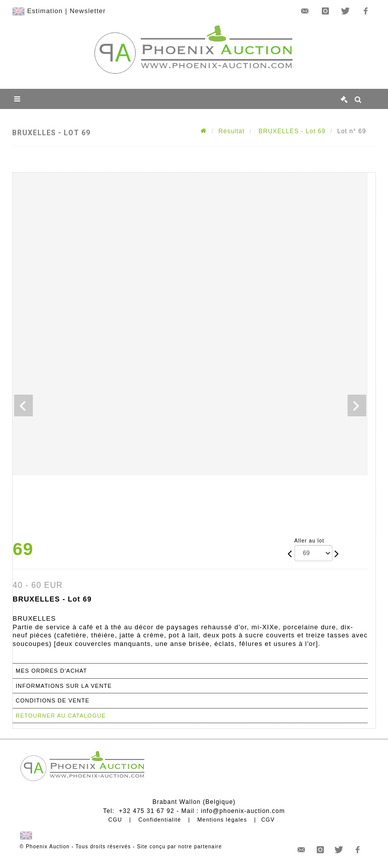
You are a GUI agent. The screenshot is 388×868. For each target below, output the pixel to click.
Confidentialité (160, 820)
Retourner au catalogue (61, 716)
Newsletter (88, 11)
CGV (268, 820)
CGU (115, 820)
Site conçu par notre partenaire (179, 847)
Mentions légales (222, 820)
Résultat (231, 131)
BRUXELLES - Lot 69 (291, 131)
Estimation (45, 11)
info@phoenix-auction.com (243, 811)
